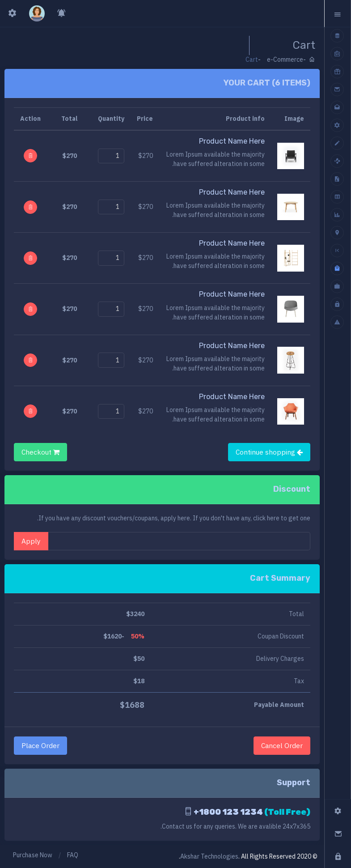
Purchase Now (33, 855)
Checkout (40, 452)
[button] (338, 14)
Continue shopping (269, 452)
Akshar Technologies (209, 856)
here (273, 518)
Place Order (40, 745)
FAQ (73, 855)
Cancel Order (282, 745)
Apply (31, 541)
